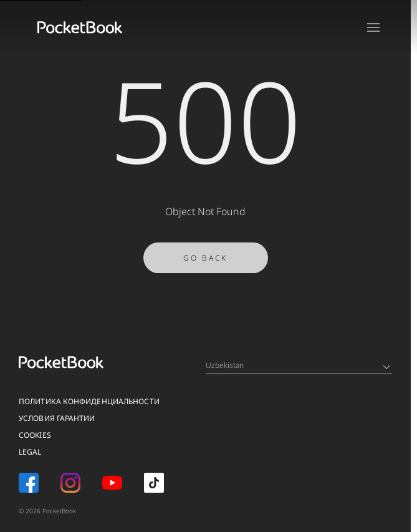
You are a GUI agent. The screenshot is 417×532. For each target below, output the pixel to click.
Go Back (205, 261)
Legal (30, 452)
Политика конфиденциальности (89, 401)
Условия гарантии (57, 418)
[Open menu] (373, 27)
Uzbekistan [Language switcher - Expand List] (298, 365)
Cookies (35, 435)
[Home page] (80, 27)
